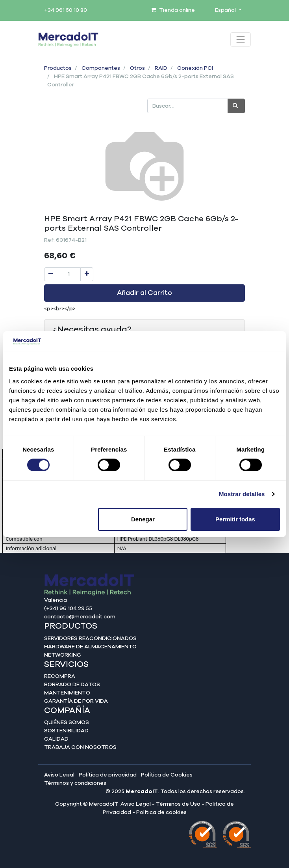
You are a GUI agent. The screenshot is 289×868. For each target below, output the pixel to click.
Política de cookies (161, 812)
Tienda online (173, 10)
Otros (137, 68)
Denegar (143, 519)
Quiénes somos (67, 722)
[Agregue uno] (87, 274)
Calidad (56, 739)
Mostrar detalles (242, 494)
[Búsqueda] (236, 106)
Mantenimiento (67, 693)
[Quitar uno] (51, 274)
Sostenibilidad (66, 731)
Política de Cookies (167, 775)
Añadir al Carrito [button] (144, 293)
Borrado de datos (72, 685)
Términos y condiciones (75, 783)
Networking (63, 655)
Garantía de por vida (76, 701)
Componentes (101, 68)
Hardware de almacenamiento (90, 647)
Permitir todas (235, 519)
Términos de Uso (178, 804)
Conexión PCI (195, 68)
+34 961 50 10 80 (66, 10)
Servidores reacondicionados (90, 638)
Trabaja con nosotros (80, 747)
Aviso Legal (59, 775)
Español (226, 10)
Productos (58, 68)
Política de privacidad (108, 775)
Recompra (60, 676)
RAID (161, 68)
